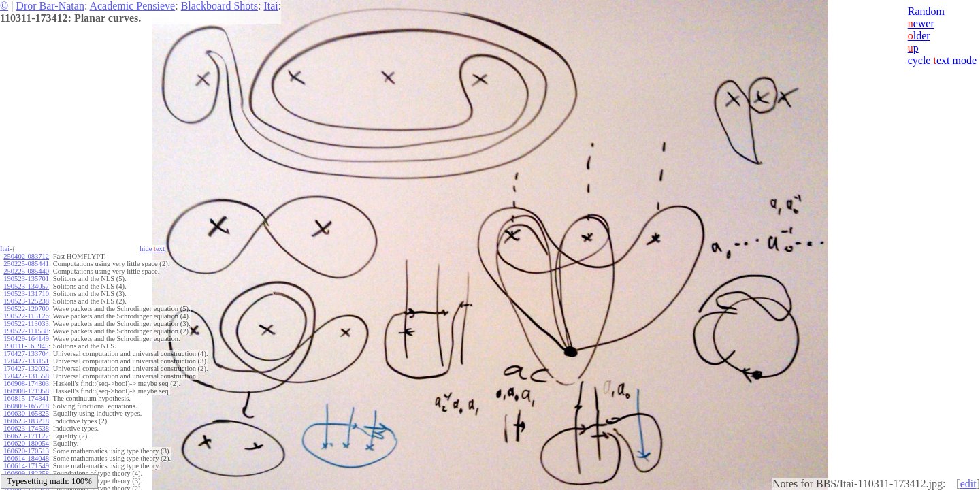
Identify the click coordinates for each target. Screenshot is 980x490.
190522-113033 (26, 324)
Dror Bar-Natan (50, 6)
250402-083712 (26, 256)
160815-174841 (26, 398)
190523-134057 (26, 286)
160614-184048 (26, 458)
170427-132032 (26, 369)
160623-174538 (26, 428)
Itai (271, 6)
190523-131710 (26, 294)
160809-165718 (26, 406)
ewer (921, 23)
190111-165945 (26, 346)
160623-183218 (26, 421)
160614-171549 (26, 466)
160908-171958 (26, 391)
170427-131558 (26, 376)
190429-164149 (26, 339)
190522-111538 (26, 331)
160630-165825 (26, 413)
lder (919, 36)
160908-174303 (26, 383)
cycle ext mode (942, 60)
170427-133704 (26, 354)
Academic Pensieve (132, 6)
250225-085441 (26, 264)
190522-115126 (26, 316)
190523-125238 (26, 301)
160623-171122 (26, 436)
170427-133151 (26, 361)
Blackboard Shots (219, 6)
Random (926, 11)
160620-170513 (26, 451)
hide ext (152, 249)
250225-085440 (26, 271)
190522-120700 (26, 309)
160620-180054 (26, 443)
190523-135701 (26, 279)
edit (968, 484)
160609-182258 (26, 473)
